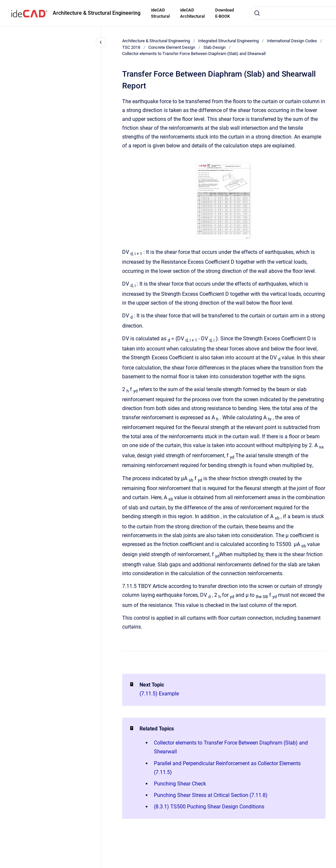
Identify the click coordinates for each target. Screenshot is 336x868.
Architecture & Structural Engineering (97, 13)
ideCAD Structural (160, 13)
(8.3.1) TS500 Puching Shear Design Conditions (209, 807)
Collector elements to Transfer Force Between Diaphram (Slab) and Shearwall (194, 54)
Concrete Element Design (172, 47)
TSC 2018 (131, 47)
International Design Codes (292, 41)
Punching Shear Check (180, 784)
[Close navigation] (101, 42)
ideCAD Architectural (192, 13)
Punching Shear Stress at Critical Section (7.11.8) (211, 795)
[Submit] (257, 13)
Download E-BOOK (224, 13)
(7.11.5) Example (159, 694)
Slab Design (215, 47)
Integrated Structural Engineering (228, 41)
